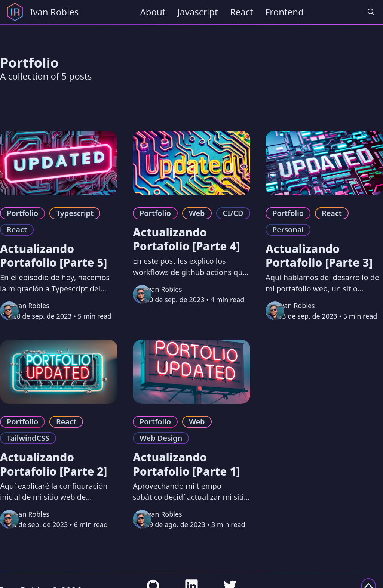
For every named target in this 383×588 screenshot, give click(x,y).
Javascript (198, 12)
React (242, 12)
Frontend (284, 12)
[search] (371, 12)
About (153, 12)
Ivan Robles (31, 306)
